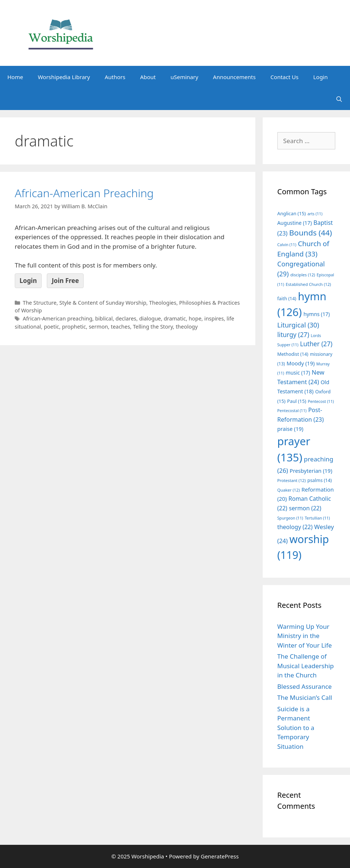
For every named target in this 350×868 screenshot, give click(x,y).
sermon (98, 327)
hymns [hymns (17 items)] (317, 314)
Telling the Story (153, 327)
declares (126, 318)
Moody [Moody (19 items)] (301, 363)
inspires (214, 318)
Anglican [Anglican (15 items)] (292, 213)
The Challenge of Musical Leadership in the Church (306, 666)
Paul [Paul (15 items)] (297, 401)
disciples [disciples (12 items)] (303, 275)
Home (15, 77)
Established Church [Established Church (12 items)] (309, 284)
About (148, 77)
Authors (115, 77)
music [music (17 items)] (298, 373)
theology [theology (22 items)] (295, 527)
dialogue (150, 318)
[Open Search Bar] (339, 99)
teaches (120, 327)
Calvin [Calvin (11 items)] (287, 245)
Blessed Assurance (305, 686)
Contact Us (284, 77)
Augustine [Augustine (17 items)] (295, 223)
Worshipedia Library (64, 77)
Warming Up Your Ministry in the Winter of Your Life (305, 636)
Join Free (65, 281)
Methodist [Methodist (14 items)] (293, 354)
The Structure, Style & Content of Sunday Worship (85, 303)
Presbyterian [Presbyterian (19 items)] (311, 471)
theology (187, 327)
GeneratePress (220, 856)
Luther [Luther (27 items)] (316, 344)
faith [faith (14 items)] (287, 299)
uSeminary (184, 77)
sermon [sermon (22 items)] (305, 508)
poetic (52, 327)
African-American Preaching (84, 193)
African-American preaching (58, 318)
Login (320, 77)
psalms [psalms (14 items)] (319, 480)
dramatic (175, 318)
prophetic (74, 327)
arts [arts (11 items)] (315, 214)
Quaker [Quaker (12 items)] (289, 490)
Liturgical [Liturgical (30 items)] (298, 325)
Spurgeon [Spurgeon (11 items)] (290, 518)
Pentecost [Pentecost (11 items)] (321, 401)
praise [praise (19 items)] (290, 429)
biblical (104, 318)
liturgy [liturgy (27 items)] (293, 335)
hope (195, 318)
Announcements (234, 77)
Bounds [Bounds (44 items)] (311, 233)
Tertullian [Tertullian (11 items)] (317, 518)
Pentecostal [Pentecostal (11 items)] (292, 411)
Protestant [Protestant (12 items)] (292, 480)
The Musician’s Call (305, 697)
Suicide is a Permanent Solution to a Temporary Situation (296, 728)
